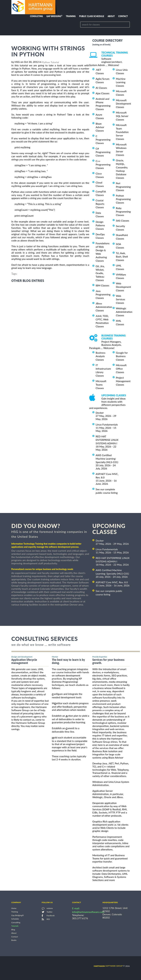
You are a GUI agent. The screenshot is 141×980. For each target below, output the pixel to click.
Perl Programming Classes (123, 187)
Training (71, 16)
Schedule (15, 919)
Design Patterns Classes (100, 225)
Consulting (36, 16)
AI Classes (101, 88)
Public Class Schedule (92, 16)
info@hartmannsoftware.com (88, 912)
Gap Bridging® (18, 915)
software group (108, 966)
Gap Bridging (54, 16)
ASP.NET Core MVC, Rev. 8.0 (112, 582)
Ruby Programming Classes (123, 211)
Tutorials (15, 926)
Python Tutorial (51, 62)
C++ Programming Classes (103, 164)
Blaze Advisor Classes (100, 127)
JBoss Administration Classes (104, 307)
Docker (100, 413)
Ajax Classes (103, 93)
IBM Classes (102, 285)
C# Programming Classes (103, 152)
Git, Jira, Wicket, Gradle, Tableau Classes (100, 273)
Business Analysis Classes (101, 356)
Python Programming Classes (123, 199)
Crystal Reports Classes (100, 204)
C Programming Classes (103, 139)
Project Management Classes (123, 381)
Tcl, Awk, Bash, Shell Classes (122, 256)
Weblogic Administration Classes (124, 312)
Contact (123, 16)
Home (14, 908)
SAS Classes (123, 220)
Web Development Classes (124, 287)
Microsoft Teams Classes (101, 385)
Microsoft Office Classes (121, 369)
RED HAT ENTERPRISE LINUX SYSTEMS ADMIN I (107, 440)
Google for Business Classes (122, 356)
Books (14, 940)
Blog (13, 930)
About (111, 16)
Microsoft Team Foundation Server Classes (122, 132)
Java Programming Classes (103, 294)
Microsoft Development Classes (124, 103)
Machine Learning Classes (121, 82)
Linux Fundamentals (107, 424)
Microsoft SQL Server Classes (122, 116)
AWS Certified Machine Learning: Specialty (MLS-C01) (107, 459)
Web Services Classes (121, 299)
